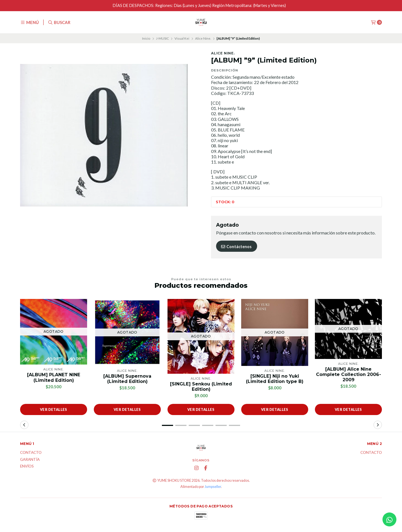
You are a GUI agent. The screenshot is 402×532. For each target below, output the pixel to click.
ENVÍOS (27, 466)
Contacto (31, 453)
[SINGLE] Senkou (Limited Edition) (201, 387)
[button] (167, 425)
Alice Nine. (203, 38)
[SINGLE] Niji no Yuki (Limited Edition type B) (275, 379)
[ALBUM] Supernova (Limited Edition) (127, 379)
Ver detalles (54, 409)
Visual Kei (182, 38)
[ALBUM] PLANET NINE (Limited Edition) (54, 377)
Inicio (146, 38)
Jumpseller (213, 487)
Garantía (30, 460)
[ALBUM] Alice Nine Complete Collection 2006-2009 (349, 374)
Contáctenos (236, 247)
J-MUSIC (162, 38)
